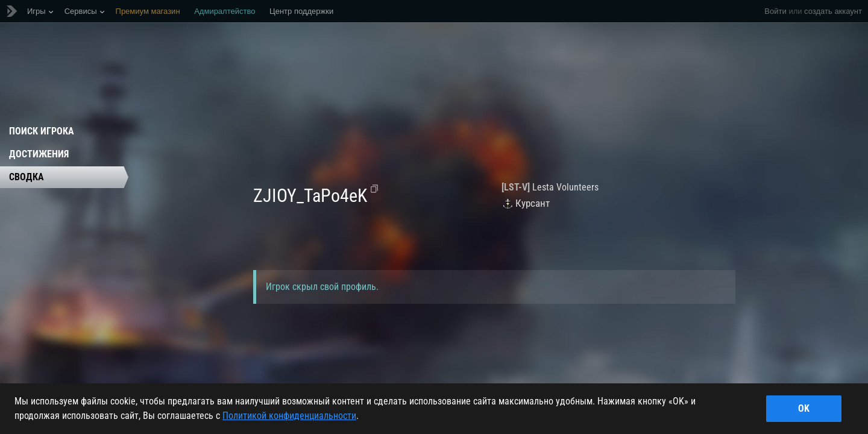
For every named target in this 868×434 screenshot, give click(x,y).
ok (804, 408)
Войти (775, 11)
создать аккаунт (833, 11)
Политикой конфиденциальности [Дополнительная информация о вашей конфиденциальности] (289, 416)
